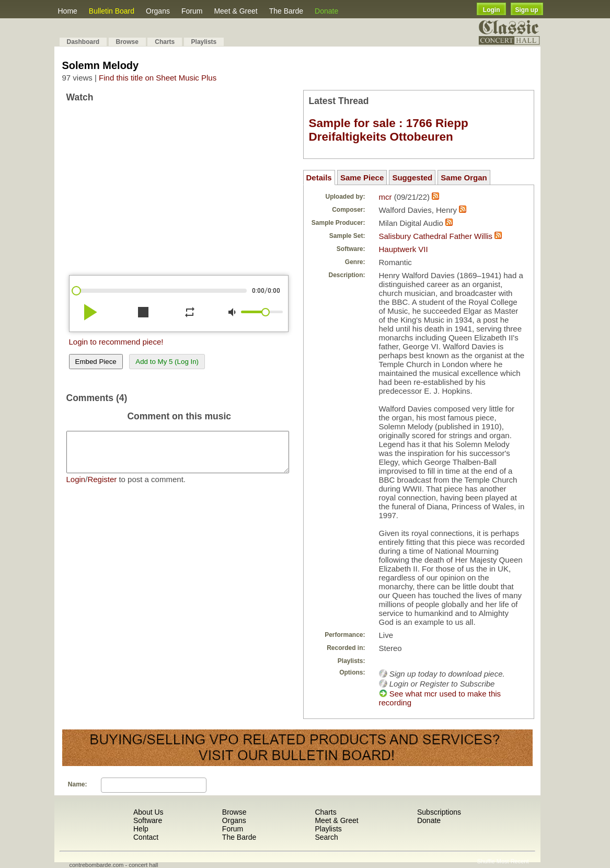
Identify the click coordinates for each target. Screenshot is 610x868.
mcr (385, 197)
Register (102, 487)
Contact (146, 837)
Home (68, 11)
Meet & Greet (235, 11)
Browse (127, 42)
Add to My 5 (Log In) (167, 362)
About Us (148, 812)
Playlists (204, 42)
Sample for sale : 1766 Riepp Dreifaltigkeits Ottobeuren (389, 130)
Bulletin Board (112, 11)
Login (492, 10)
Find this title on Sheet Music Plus (158, 78)
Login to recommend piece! (116, 342)
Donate (326, 11)
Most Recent (513, 861)
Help (141, 829)
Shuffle (486, 861)
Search (326, 837)
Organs (158, 11)
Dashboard (83, 42)
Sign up (527, 10)
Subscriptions (439, 812)
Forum (192, 11)
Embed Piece (96, 362)
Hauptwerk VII (404, 249)
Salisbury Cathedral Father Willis (436, 236)
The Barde (286, 11)
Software (148, 820)
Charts (165, 42)
